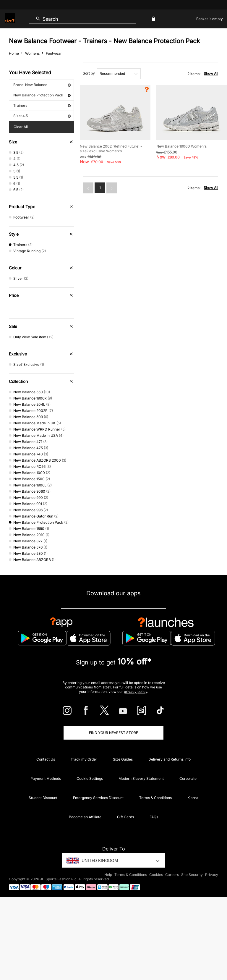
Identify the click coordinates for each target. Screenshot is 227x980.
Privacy (212, 875)
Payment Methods (46, 778)
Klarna (193, 798)
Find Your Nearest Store (113, 733)
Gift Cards (125, 817)
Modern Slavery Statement (141, 778)
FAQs (154, 817)
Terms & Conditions (155, 798)
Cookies (156, 875)
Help (108, 875)
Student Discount (43, 798)
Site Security (192, 875)
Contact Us (46, 759)
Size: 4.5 (42, 116)
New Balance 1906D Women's (181, 146)
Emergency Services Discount (98, 798)
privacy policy (136, 692)
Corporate (188, 778)
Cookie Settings (90, 778)
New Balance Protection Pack (42, 95)
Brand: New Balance (42, 85)
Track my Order (84, 759)
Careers (172, 875)
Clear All (21, 127)
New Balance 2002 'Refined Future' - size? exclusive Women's (111, 149)
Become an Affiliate (85, 817)
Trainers (42, 105)
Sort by (89, 73)
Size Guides (123, 759)
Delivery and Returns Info (170, 759)
